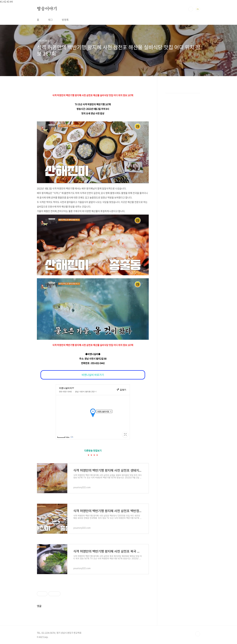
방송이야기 (47, 9)
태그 (50, 20)
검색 (191, 9)
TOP (198, 634)
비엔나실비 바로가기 (93, 375)
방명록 (65, 20)
